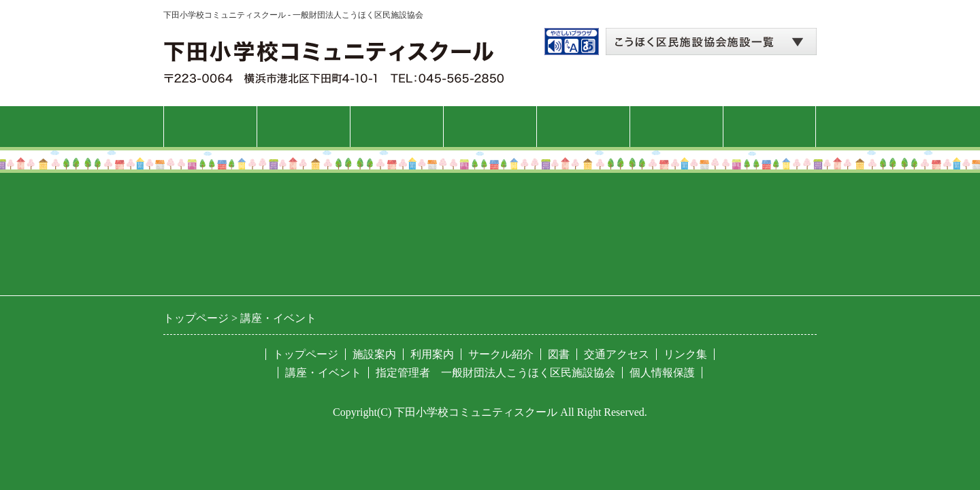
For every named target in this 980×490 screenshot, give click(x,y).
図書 (676, 126)
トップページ (210, 126)
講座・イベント (490, 126)
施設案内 (304, 126)
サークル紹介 (583, 126)
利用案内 (397, 126)
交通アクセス (770, 126)
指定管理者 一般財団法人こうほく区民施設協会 (495, 373)
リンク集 (685, 354)
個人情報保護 (662, 373)
